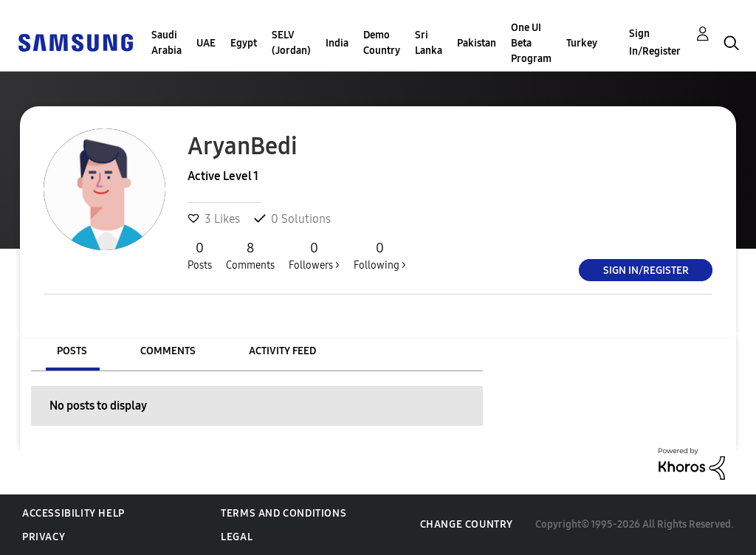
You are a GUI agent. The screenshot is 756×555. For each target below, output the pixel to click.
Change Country (467, 524)
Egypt (244, 43)
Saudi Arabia (166, 43)
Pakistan (477, 43)
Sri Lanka (429, 43)
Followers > (314, 255)
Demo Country (382, 43)
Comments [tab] (168, 351)
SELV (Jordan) (291, 43)
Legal (237, 537)
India (337, 43)
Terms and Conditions (283, 513)
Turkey (582, 43)
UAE (206, 43)
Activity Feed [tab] (282, 351)
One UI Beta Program (531, 43)
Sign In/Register (655, 42)
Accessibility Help (73, 513)
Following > (380, 255)
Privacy (44, 537)
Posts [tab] (72, 351)
